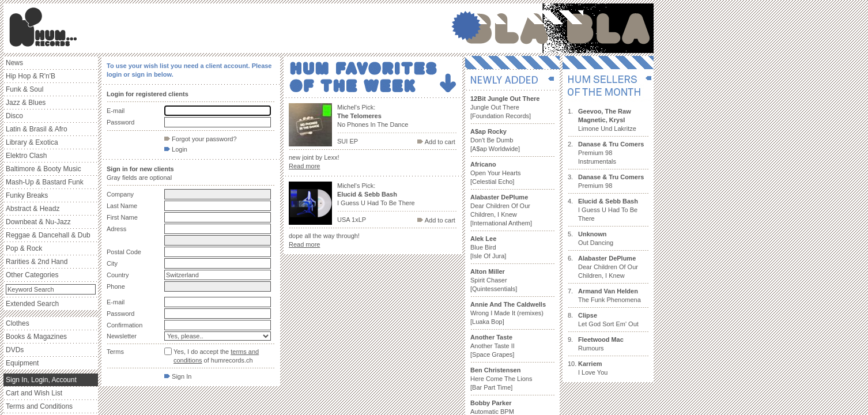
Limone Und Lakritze (607, 120)
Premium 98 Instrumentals (611, 153)
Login (176, 149)
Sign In (178, 376)
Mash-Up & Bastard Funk (45, 182)
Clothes (18, 323)
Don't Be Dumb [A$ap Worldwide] (495, 140)
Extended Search (32, 304)
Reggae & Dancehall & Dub (48, 235)
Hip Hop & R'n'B (31, 76)
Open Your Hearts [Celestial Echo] (495, 173)
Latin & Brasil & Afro (37, 129)
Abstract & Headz (33, 209)
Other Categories (32, 275)
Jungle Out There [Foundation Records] (505, 107)
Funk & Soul (24, 89)
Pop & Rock (24, 248)
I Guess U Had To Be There (608, 210)
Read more (304, 166)
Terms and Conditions (39, 406)
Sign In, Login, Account (41, 380)
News (14, 63)
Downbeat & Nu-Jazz (38, 222)
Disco (14, 116)
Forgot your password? (201, 139)
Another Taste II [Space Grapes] (493, 346)
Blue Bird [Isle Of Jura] (488, 247)
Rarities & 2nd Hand (37, 262)
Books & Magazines (36, 337)
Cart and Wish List (34, 393)
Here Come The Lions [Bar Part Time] (501, 379)
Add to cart (436, 142)
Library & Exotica (32, 142)
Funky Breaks (27, 195)
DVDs (15, 350)
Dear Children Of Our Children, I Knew (608, 267)
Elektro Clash (26, 156)
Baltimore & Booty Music (44, 169)
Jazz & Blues (26, 103)
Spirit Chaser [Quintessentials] (494, 280)
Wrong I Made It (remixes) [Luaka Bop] (508, 313)
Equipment (22, 363)
